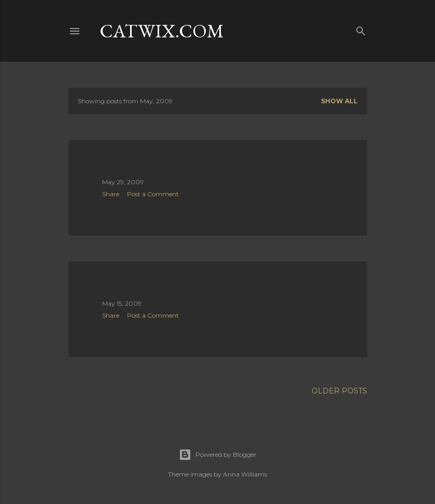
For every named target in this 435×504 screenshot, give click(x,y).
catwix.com (162, 31)
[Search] (361, 29)
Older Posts (339, 391)
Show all (339, 101)
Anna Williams (245, 474)
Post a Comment (153, 194)
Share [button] (111, 194)
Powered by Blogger (218, 455)
